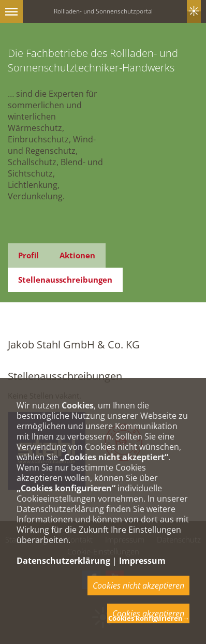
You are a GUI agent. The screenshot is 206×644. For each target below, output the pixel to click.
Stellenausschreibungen (65, 280)
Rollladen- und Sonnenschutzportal (103, 11)
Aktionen (77, 255)
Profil (28, 255)
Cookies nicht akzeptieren (138, 586)
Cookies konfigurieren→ (149, 618)
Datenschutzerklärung (63, 561)
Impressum (142, 561)
